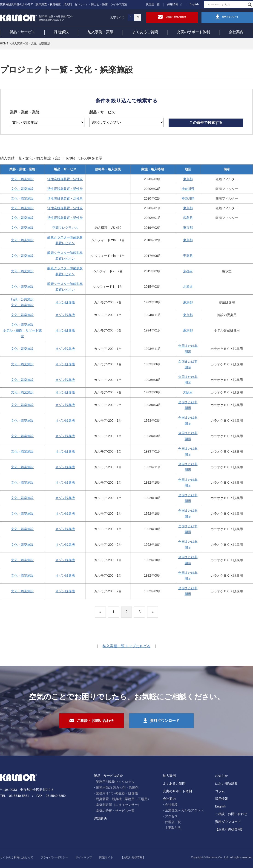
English (194, 4)
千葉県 (188, 256)
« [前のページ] (100, 612)
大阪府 (188, 392)
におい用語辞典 (226, 784)
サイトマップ (84, 857)
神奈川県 (188, 189)
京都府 (188, 271)
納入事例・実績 (101, 32)
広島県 (188, 218)
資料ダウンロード (228, 822)
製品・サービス (22, 32)
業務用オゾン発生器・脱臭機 (117, 793)
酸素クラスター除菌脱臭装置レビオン (65, 240)
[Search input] (227, 5)
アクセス (171, 816)
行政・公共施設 (22, 299)
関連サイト (106, 857)
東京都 (188, 179)
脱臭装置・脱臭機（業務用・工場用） (123, 799)
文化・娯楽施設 (22, 179)
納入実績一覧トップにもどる (126, 646)
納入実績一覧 (20, 44)
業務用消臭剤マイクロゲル (115, 782)
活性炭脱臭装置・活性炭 (65, 179)
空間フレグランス (65, 228)
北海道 (188, 287)
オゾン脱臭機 (65, 302)
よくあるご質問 (145, 32)
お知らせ (221, 776)
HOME (4, 44)
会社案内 (236, 32)
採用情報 (173, 4)
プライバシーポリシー (54, 857)
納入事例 (169, 776)
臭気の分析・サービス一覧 (115, 811)
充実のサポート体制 (193, 32)
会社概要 (171, 804)
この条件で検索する (206, 123)
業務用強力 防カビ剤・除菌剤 (117, 787)
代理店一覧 (153, 4)
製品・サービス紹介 (108, 776)
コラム (220, 791)
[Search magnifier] (250, 5)
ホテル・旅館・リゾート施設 (22, 333)
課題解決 (61, 32)
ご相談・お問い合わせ (231, 814)
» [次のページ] (153, 612)
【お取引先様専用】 (230, 829)
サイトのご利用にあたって (17, 857)
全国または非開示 (188, 349)
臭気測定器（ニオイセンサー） (118, 805)
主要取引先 (173, 828)
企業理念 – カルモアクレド (184, 810)
